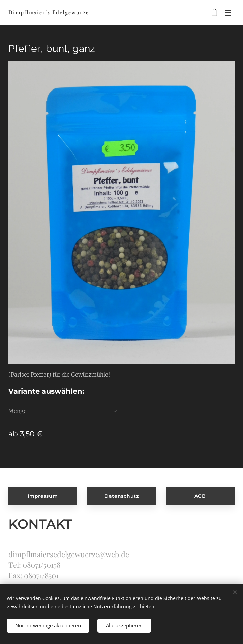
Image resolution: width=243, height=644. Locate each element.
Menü (228, 13)
